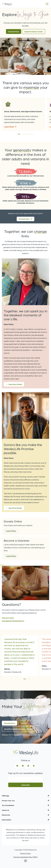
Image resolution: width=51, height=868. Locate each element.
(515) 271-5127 (8, 618)
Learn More (9, 127)
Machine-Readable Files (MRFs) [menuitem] (26, 857)
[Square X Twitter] (23, 766)
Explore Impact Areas (34, 32)
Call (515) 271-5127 (29, 723)
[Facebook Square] (17, 766)
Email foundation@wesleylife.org (18, 729)
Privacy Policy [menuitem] (25, 853)
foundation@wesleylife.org (13, 621)
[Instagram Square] (28, 766)
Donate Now (14, 32)
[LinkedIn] (34, 766)
